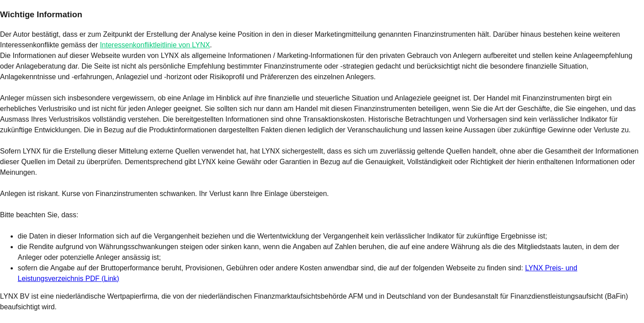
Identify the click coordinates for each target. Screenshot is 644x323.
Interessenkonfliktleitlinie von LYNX (155, 45)
